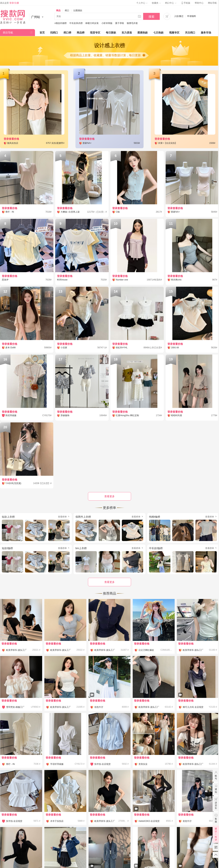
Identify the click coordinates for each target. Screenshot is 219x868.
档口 (67, 10)
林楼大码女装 (92, 23)
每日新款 (111, 33)
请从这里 (9, 3)
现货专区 (95, 33)
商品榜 (81, 33)
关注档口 (190, 33)
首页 (42, 33)
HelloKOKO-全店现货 (149, 821)
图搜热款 (143, 33)
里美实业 (143, 764)
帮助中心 (199, 3)
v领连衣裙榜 (61, 23)
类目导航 (8, 33)
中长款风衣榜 (76, 23)
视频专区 (174, 33)
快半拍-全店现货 (103, 764)
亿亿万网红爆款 (146, 650)
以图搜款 (78, 10)
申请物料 (192, 16)
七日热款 (158, 33)
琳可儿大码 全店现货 (193, 707)
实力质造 (127, 33)
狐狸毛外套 (132, 23)
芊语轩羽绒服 (57, 764)
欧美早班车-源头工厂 (16, 650)
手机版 (186, 3)
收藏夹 (156, 3)
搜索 (151, 17)
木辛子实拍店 (57, 821)
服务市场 (206, 33)
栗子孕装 (120, 23)
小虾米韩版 (107, 23)
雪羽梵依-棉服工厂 (15, 707)
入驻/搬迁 (179, 16)
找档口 (54, 33)
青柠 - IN (10, 764)
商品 (58, 10)
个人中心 (142, 3)
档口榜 (67, 33)
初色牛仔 (99, 707)
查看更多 (110, 582)
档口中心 (171, 3)
